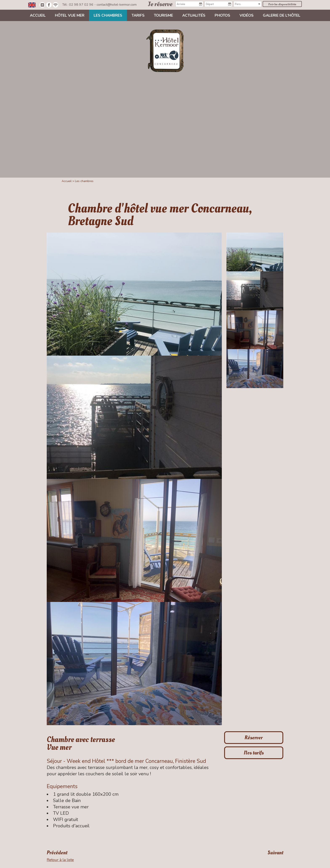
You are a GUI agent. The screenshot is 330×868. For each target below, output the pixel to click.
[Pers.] (247, 4)
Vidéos (247, 15)
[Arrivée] (189, 4)
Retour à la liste (60, 859)
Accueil (38, 15)
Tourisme (163, 15)
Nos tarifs (254, 753)
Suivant (275, 853)
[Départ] (218, 4)
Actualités (194, 15)
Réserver (254, 738)
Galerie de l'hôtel (282, 15)
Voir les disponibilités (282, 4)
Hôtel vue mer (70, 15)
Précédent (57, 853)
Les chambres (108, 15)
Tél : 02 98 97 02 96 (78, 5)
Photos (222, 15)
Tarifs (138, 15)
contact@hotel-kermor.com (117, 5)
